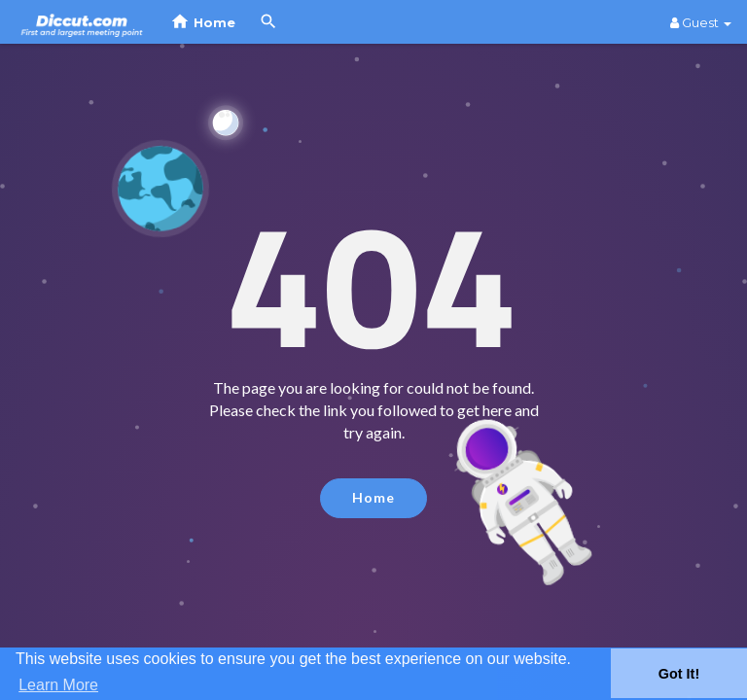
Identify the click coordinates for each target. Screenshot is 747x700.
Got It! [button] (679, 674)
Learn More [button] (58, 685)
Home (373, 497)
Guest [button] (701, 22)
